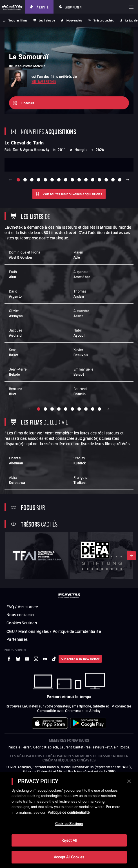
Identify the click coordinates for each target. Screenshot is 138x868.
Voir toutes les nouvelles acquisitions (72, 194)
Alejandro (82, 274)
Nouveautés (74, 20)
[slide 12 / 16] (93, 180)
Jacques (16, 333)
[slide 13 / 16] (99, 180)
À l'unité (43, 7)
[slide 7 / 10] (79, 409)
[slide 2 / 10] (45, 409)
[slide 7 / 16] (59, 180)
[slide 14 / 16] (106, 180)
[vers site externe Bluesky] (18, 659)
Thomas (80, 294)
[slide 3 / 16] (32, 180)
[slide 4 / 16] (39, 180)
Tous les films (18, 20)
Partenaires (17, 639)
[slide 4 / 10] (59, 409)
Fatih (13, 274)
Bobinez (28, 103)
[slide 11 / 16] (86, 180)
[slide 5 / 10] (66, 409)
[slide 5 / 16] (45, 180)
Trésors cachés (104, 20)
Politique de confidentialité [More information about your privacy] (69, 812)
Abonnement (74, 7)
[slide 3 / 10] (52, 409)
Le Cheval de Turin (24, 143)
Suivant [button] (128, 180)
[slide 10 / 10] (99, 409)
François (80, 480)
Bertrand (16, 391)
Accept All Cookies (69, 857)
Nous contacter (21, 615)
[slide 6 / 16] (52, 180)
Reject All (69, 840)
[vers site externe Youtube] (27, 659)
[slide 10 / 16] (79, 180)
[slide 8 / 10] (86, 409)
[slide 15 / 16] (113, 180)
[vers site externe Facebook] (9, 659)
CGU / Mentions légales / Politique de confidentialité (54, 631)
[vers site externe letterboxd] (45, 659)
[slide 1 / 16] (18, 180)
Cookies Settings (22, 623)
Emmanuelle (83, 372)
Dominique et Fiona (25, 255)
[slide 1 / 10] (39, 409)
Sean (14, 352)
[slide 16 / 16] (120, 180)
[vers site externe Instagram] (36, 659)
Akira (17, 480)
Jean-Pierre (18, 372)
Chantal (16, 460)
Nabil (80, 333)
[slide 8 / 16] (66, 180)
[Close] (129, 781)
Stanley (80, 460)
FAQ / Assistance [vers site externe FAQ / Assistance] (22, 607)
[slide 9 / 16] (72, 180)
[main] (69, 820)
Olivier (16, 313)
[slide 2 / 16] (25, 180)
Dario (15, 294)
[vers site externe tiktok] (54, 659)
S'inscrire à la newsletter (80, 659)
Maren (78, 255)
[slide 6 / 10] (72, 409)
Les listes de (47, 20)
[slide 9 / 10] (93, 409)
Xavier (81, 352)
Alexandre (81, 313)
